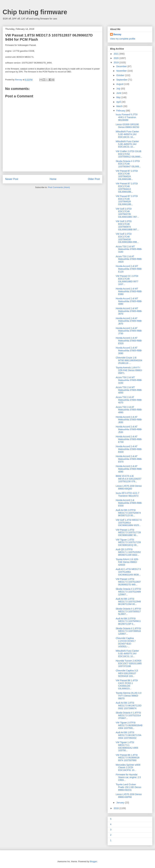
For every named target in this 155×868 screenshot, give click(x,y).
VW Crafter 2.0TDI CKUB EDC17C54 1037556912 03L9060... (129, 154)
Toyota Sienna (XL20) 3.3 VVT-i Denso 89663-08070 (129, 696)
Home (53, 179)
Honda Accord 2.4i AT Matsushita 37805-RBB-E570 (129, 459)
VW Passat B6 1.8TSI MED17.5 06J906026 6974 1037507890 (128, 758)
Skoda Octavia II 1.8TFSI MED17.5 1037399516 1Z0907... (128, 631)
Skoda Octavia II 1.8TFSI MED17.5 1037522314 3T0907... (128, 715)
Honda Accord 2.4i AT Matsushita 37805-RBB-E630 (129, 449)
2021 (116, 54)
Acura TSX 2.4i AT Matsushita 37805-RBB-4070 (129, 400)
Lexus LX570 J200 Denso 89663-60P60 (129, 796)
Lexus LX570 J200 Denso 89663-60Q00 (129, 487)
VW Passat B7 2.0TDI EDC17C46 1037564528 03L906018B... (127, 200)
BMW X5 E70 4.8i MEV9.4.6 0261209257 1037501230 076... (129, 479)
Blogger (93, 861)
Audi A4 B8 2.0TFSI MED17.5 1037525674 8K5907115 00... (128, 513)
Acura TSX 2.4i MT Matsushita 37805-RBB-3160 (129, 249)
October (121, 75)
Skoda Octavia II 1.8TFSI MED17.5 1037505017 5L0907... (128, 611)
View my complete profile (123, 39)
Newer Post (12, 179)
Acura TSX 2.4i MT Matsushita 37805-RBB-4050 (129, 390)
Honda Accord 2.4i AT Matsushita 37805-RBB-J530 (129, 429)
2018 (116, 808)
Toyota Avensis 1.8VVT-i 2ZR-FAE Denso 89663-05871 (129, 370)
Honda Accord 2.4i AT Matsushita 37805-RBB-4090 (129, 469)
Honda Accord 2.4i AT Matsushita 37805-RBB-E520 (129, 341)
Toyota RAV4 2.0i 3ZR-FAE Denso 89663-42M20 (127, 562)
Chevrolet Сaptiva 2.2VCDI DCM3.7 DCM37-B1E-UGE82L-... (126, 642)
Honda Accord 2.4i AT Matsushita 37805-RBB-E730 (129, 439)
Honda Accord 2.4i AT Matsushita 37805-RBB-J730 (129, 331)
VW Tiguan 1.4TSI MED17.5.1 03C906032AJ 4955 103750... (127, 746)
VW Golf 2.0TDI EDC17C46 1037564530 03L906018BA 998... (127, 238)
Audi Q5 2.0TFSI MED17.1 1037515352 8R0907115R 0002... (128, 552)
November (122, 71)
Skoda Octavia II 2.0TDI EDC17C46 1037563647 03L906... (128, 164)
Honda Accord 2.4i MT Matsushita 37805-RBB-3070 (129, 311)
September (122, 80)
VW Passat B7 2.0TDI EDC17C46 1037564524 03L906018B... (127, 175)
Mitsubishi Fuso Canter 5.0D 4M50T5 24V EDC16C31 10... (127, 654)
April (119, 102)
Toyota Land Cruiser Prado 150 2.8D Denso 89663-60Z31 (128, 787)
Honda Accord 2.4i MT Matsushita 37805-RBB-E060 (129, 291)
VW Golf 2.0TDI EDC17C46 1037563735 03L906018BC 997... (127, 213)
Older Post (94, 179)
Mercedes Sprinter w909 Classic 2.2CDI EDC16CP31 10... (128, 768)
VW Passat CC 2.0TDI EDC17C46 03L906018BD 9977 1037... (127, 280)
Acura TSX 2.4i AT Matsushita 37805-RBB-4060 (129, 410)
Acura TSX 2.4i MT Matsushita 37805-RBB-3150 (129, 380)
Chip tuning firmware (35, 12)
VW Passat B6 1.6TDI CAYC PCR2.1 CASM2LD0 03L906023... (127, 684)
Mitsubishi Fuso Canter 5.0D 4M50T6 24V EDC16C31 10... (127, 144)
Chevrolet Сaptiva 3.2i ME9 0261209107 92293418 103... (127, 673)
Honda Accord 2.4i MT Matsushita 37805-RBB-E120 (129, 269)
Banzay (117, 34)
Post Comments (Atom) (59, 187)
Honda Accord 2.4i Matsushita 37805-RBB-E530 (129, 503)
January (121, 803)
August (120, 84)
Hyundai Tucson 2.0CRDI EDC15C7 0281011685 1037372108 (129, 663)
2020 (116, 58)
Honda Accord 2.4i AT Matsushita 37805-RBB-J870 (129, 321)
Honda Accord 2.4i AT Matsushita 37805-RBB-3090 (129, 351)
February (121, 111)
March (120, 106)
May (119, 97)
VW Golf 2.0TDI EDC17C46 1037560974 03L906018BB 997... (127, 225)
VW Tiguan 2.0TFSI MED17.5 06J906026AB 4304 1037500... (129, 725)
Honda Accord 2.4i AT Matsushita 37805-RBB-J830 (129, 420)
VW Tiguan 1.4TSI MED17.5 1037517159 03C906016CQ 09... (128, 542)
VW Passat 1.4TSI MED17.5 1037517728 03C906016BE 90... (128, 533)
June (119, 93)
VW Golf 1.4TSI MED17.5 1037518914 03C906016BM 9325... (129, 523)
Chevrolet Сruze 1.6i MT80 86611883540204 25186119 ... (129, 360)
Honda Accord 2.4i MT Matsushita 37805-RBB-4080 (129, 301)
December (122, 66)
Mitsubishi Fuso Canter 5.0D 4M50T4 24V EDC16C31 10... (127, 134)
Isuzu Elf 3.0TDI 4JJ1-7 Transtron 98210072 (128, 494)
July (119, 89)
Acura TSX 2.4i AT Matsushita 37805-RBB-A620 (129, 259)
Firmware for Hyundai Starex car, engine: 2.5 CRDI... (128, 777)
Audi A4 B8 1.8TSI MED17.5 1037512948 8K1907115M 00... (128, 602)
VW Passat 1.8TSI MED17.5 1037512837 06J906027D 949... (128, 582)
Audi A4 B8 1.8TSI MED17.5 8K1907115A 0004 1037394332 (128, 735)
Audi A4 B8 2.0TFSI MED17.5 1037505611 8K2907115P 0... (128, 621)
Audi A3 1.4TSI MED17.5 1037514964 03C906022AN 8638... (128, 572)
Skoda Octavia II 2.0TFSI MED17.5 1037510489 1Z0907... (128, 592)
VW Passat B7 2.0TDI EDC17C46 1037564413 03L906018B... (127, 188)
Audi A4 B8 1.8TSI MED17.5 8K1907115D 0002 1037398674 (129, 706)
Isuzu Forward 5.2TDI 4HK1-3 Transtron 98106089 (127, 117)
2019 (116, 63)
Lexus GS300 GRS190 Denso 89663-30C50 (127, 126)
